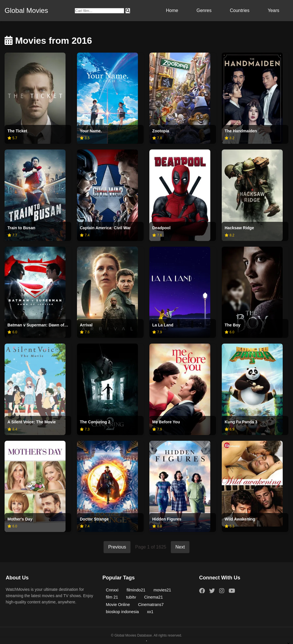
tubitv (131, 597)
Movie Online (118, 605)
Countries (239, 10)
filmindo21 (136, 590)
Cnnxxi (112, 590)
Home (172, 10)
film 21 (112, 597)
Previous (117, 547)
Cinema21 (154, 597)
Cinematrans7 (151, 605)
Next (180, 547)
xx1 (150, 612)
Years (274, 10)
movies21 (163, 590)
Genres (204, 10)
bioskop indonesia (122, 612)
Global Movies (26, 10)
